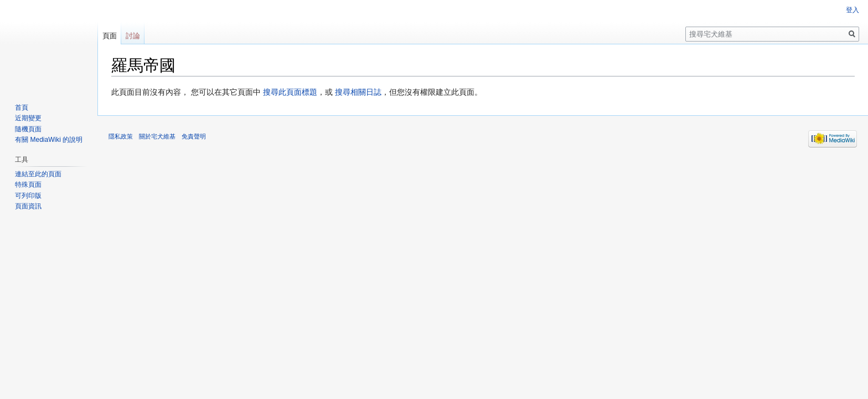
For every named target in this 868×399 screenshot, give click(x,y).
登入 (852, 10)
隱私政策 (121, 136)
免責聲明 (194, 136)
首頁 (22, 108)
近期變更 (28, 118)
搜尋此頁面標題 (290, 92)
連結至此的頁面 (38, 174)
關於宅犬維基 (157, 136)
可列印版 (28, 196)
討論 (133, 36)
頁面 (110, 36)
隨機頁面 (28, 129)
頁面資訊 (28, 206)
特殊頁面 (28, 185)
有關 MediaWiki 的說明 (49, 140)
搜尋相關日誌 (358, 92)
